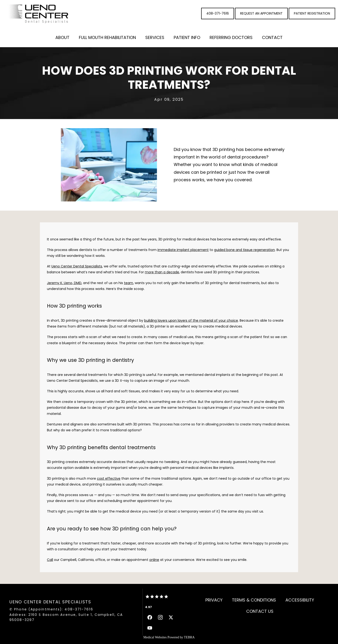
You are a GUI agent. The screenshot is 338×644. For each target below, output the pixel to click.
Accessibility (300, 600)
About (62, 37)
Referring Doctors (231, 37)
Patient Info (187, 37)
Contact (272, 37)
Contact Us (260, 611)
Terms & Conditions (254, 600)
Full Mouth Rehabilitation (107, 37)
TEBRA (189, 637)
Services (155, 37)
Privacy (214, 600)
